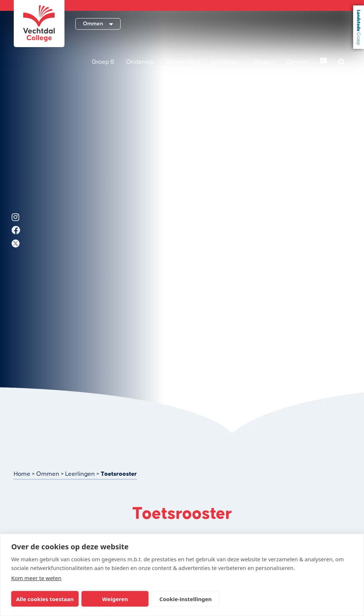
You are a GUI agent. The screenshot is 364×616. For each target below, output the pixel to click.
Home (22, 474)
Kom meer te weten (36, 578)
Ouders (264, 62)
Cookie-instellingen (186, 599)
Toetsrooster (119, 474)
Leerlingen (226, 62)
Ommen (48, 474)
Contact (297, 62)
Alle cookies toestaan (45, 599)
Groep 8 (103, 62)
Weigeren (115, 599)
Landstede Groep (359, 27)
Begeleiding (183, 62)
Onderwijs (140, 62)
